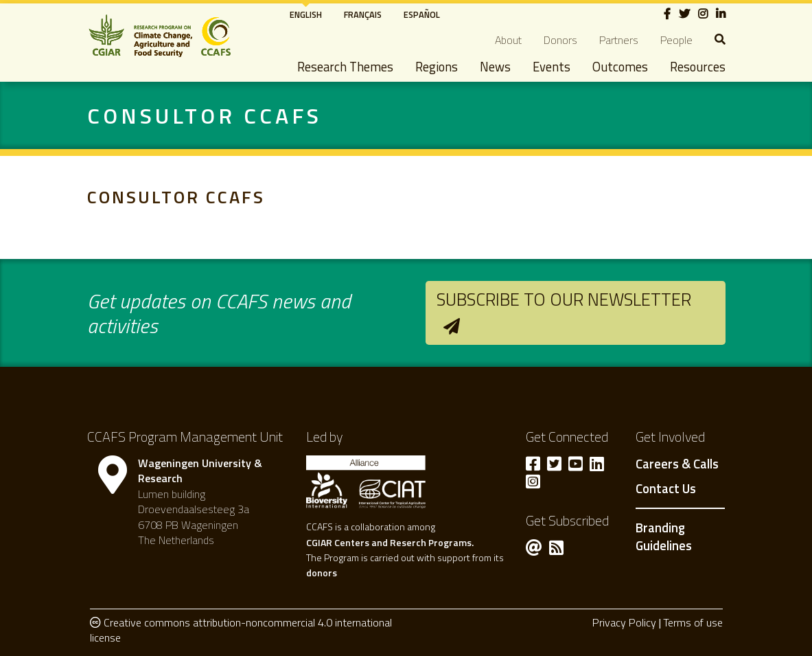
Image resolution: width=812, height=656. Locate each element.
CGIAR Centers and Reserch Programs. (390, 542)
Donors (560, 40)
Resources (698, 67)
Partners (619, 40)
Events (552, 67)
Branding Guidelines (664, 536)
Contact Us (666, 489)
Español (422, 14)
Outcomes (620, 67)
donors (322, 573)
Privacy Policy (624, 622)
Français (363, 14)
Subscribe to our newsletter (564, 299)
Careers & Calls (677, 464)
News (495, 67)
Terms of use (693, 622)
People (676, 40)
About (508, 40)
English (306, 14)
